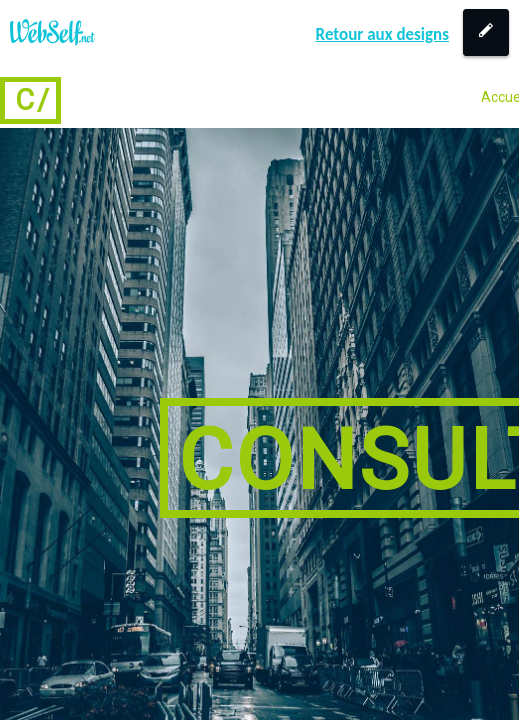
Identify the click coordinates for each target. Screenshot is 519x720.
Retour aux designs (382, 34)
